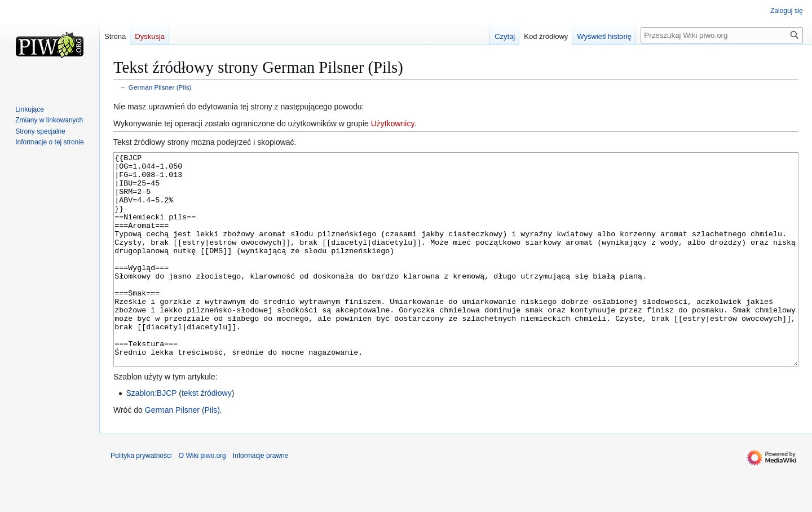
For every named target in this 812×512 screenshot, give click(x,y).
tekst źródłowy (207, 435)
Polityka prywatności (141, 498)
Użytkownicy (393, 123)
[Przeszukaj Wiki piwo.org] (722, 35)
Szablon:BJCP (151, 435)
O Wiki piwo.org (202, 498)
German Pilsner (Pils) (160, 87)
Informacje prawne (261, 498)
